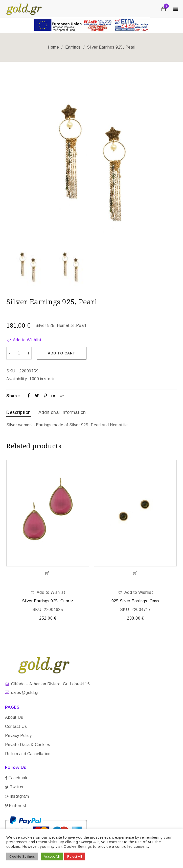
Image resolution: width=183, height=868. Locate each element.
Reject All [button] (75, 856)
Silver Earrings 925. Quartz (48, 601)
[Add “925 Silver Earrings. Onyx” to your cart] (135, 573)
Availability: (17, 379)
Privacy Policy (18, 735)
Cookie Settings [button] (22, 856)
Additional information (62, 412)
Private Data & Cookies (28, 744)
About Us (14, 717)
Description (19, 412)
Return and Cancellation (28, 754)
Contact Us (16, 726)
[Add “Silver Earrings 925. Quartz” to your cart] (48, 573)
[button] (24, 340)
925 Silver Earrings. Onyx (135, 601)
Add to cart (62, 353)
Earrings (73, 47)
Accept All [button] (52, 856)
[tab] (19, 413)
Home (53, 47)
